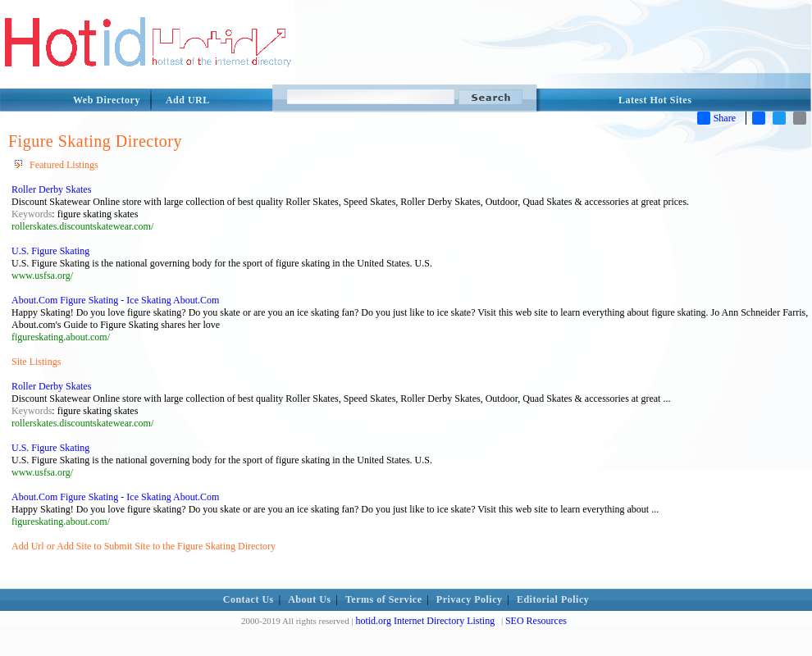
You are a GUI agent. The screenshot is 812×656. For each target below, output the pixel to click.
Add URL (188, 100)
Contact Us (249, 599)
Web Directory (107, 100)
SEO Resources (536, 621)
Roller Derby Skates (51, 189)
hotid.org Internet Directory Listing (425, 621)
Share (716, 118)
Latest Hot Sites (655, 100)
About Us (309, 599)
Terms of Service (384, 599)
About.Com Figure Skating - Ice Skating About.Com (115, 300)
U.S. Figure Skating (50, 251)
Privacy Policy (470, 599)
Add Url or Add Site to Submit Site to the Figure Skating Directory (144, 546)
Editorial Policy (553, 599)
